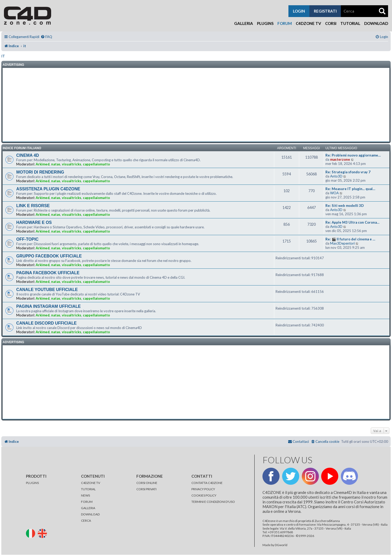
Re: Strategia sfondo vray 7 (348, 172)
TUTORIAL (88, 489)
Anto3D (336, 176)
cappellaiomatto (96, 164)
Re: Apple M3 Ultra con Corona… (352, 222)
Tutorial (350, 23)
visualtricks (72, 164)
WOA (334, 193)
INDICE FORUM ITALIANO (22, 148)
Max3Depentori (342, 243)
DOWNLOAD (90, 514)
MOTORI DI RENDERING (40, 172)
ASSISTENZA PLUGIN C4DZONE (48, 189)
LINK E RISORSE (33, 206)
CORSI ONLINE (147, 483)
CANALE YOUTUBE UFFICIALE (47, 290)
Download (376, 23)
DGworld (281, 545)
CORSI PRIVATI (146, 489)
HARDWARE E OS (34, 222)
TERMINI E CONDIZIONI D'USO (213, 502)
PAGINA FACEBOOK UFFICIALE (48, 273)
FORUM (87, 502)
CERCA (86, 521)
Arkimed (43, 164)
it (3, 56)
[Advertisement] (196, 105)
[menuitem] (46, 37)
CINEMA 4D (28, 155)
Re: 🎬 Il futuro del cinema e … (350, 239)
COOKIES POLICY (204, 495)
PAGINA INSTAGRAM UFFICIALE (49, 306)
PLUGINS (32, 483)
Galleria (244, 23)
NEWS (85, 495)
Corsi (331, 23)
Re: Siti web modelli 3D (345, 206)
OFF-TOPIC (27, 239)
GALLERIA (88, 508)
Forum (285, 23)
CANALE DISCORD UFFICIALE (46, 323)
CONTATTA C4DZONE (207, 483)
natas (56, 164)
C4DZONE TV (91, 483)
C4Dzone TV (308, 23)
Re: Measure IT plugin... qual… (350, 189)
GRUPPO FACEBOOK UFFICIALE (49, 256)
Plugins (265, 23)
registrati (325, 11)
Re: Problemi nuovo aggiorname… (353, 155)
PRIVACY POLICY (203, 489)
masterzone (340, 159)
